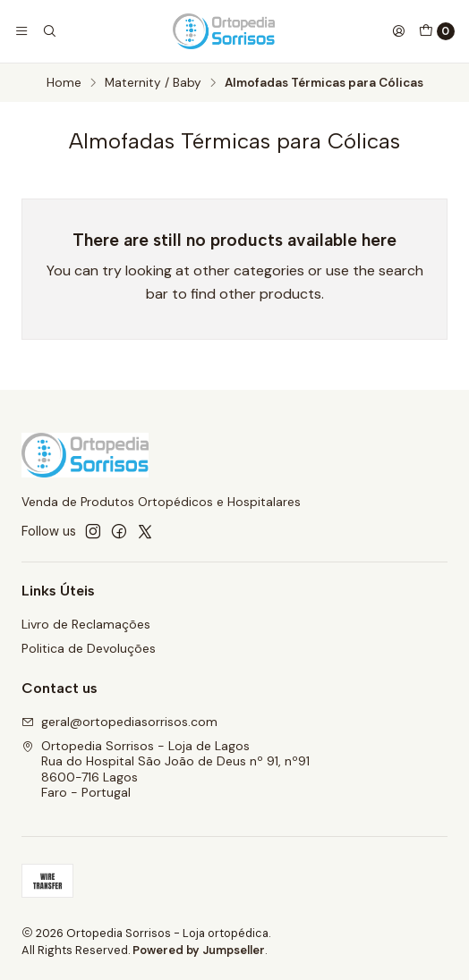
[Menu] (21, 31)
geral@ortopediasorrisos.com (119, 722)
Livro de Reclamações (86, 624)
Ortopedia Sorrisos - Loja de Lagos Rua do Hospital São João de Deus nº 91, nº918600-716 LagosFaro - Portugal (166, 769)
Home (64, 83)
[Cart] (437, 31)
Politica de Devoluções (89, 648)
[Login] (398, 31)
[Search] (48, 31)
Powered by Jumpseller (199, 950)
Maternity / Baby (153, 83)
